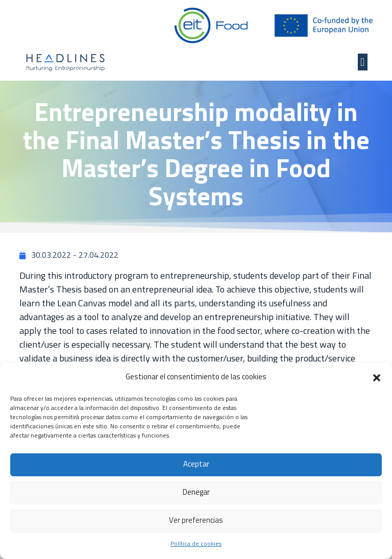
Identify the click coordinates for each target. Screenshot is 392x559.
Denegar (196, 493)
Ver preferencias (196, 521)
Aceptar (196, 465)
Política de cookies (196, 544)
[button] (377, 378)
